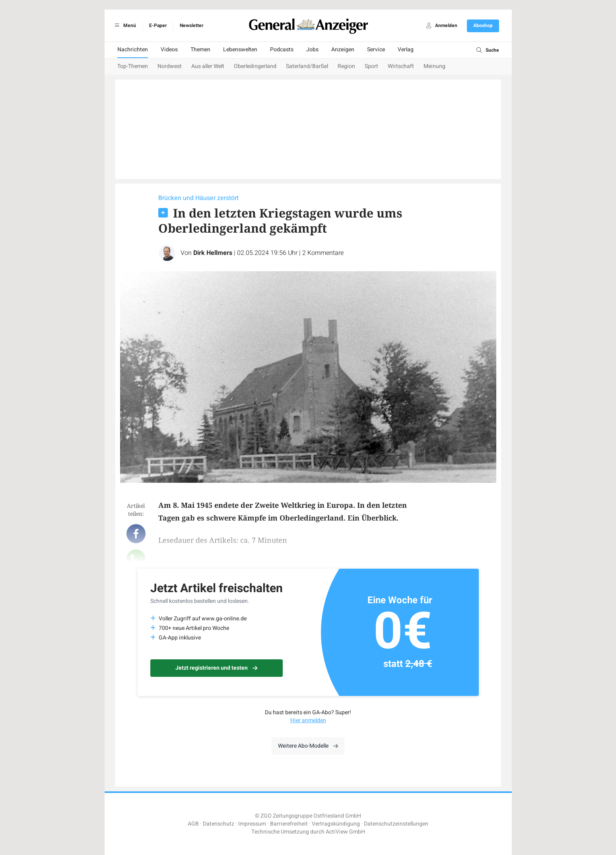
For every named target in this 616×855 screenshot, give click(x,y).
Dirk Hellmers (213, 253)
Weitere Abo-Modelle (308, 746)
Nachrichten (133, 50)
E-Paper (158, 25)
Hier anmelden (308, 720)
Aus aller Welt (208, 66)
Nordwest (170, 66)
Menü (124, 25)
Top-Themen (133, 66)
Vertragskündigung (336, 824)
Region (346, 66)
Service (376, 50)
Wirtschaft (401, 66)
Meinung (434, 66)
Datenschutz (219, 824)
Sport (371, 66)
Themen (200, 50)
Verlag (406, 50)
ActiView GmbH (345, 832)
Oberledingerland (255, 66)
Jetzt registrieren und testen (216, 668)
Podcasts (282, 50)
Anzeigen (343, 50)
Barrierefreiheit (289, 824)
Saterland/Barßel (307, 66)
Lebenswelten (240, 50)
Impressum (252, 824)
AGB (193, 824)
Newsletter (191, 25)
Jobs (312, 50)
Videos (169, 50)
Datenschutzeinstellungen (396, 824)
